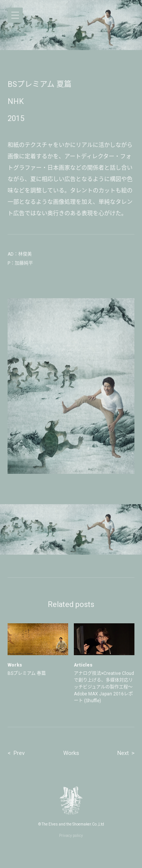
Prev (19, 753)
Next (123, 753)
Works (71, 753)
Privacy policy (71, 836)
